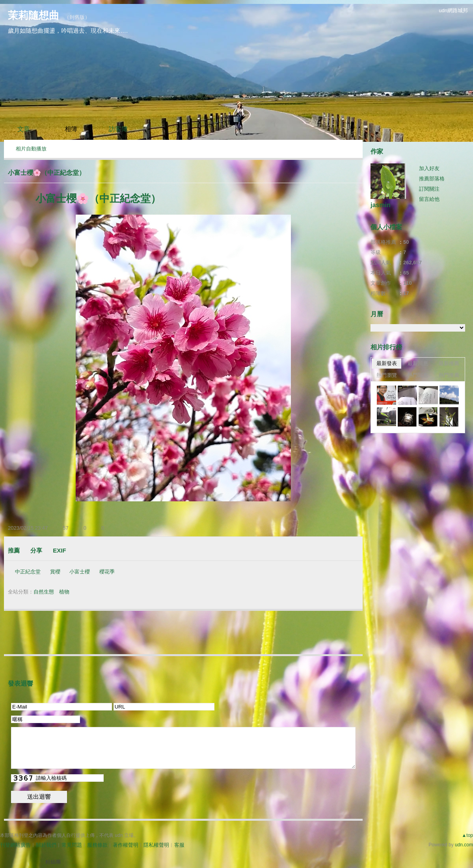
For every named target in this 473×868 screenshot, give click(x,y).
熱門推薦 (449, 375)
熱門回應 (418, 375)
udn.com (464, 845)
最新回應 (418, 363)
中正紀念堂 (28, 572)
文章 (24, 129)
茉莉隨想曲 (34, 15)
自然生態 (44, 592)
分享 (36, 550)
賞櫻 (55, 572)
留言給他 (429, 199)
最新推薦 (449, 363)
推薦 (14, 550)
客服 (179, 845)
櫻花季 (107, 572)
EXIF (59, 550)
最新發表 (387, 363)
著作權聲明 (126, 845)
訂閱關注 (429, 189)
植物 (64, 592)
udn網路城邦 (453, 10)
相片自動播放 (31, 149)
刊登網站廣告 (15, 845)
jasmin (381, 205)
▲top (467, 835)
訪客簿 (118, 129)
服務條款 (97, 845)
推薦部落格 (432, 179)
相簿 (71, 129)
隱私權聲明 (156, 845)
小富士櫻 (80, 572)
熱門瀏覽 (387, 375)
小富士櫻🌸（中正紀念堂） (47, 173)
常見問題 (72, 845)
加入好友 (429, 168)
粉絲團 (53, 862)
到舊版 (77, 17)
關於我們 (46, 845)
